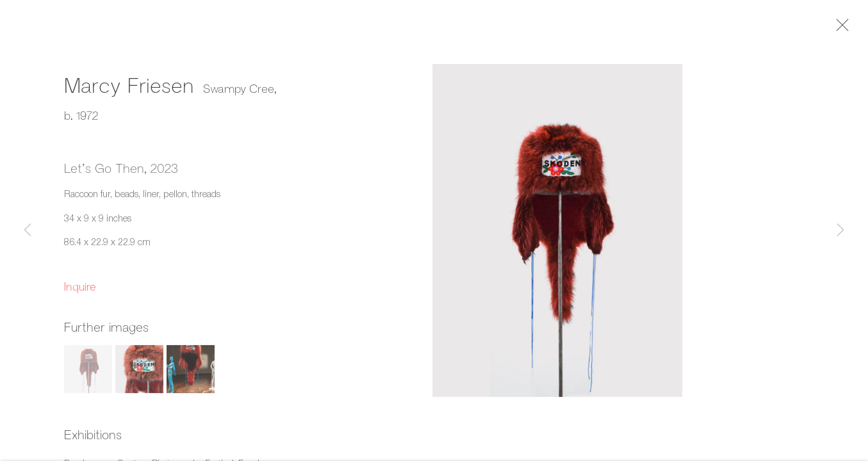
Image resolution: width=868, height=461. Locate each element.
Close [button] (842, 29)
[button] (88, 372)
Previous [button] (28, 230)
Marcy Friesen (129, 88)
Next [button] (840, 230)
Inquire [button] (80, 289)
